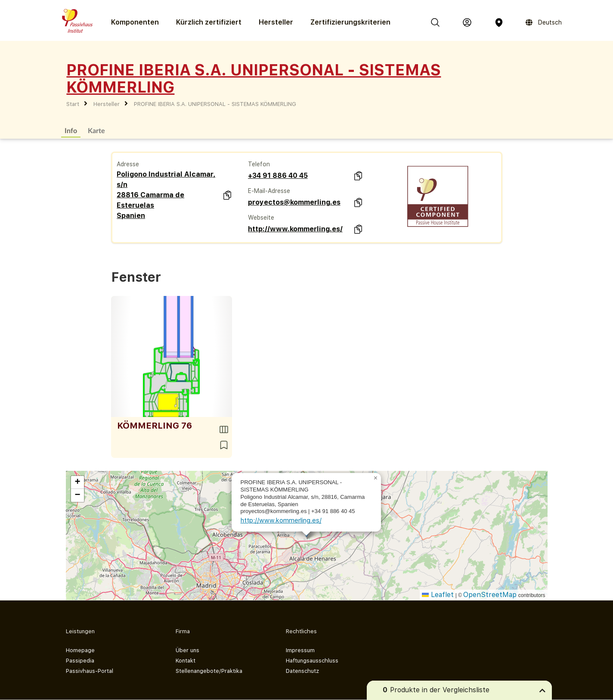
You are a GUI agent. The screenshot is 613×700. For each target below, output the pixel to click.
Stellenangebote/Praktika (209, 671)
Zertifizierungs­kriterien (350, 22)
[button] (376, 478)
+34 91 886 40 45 (278, 176)
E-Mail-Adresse (269, 191)
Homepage (80, 650)
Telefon (259, 164)
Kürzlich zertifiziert (209, 22)
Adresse (128, 164)
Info (71, 130)
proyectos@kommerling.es (294, 202)
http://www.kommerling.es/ (295, 229)
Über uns (187, 650)
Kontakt (186, 661)
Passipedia (80, 661)
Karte (96, 130)
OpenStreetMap (490, 595)
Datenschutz (302, 671)
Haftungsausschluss (312, 661)
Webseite (261, 218)
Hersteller (276, 22)
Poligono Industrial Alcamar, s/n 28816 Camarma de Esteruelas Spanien (166, 195)
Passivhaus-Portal (90, 671)
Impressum (300, 650)
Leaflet (438, 595)
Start (73, 104)
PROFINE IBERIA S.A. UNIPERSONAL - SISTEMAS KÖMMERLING (215, 104)
